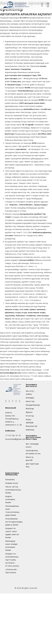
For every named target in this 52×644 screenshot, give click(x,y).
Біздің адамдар (30, 421)
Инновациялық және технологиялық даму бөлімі (12, 511)
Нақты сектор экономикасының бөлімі (12, 490)
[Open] (48, 5)
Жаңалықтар (32, 426)
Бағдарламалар (33, 405)
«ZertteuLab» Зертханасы (11, 571)
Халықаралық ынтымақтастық (33, 452)
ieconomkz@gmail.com (14, 439)
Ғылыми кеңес (12, 483)
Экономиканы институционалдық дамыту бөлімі (12, 522)
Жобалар (30, 409)
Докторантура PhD (32, 465)
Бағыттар (30, 401)
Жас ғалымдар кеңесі (32, 445)
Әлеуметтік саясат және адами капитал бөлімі (12, 533)
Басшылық (10, 479)
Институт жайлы (30, 393)
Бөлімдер (30, 398)
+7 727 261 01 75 (13, 435)
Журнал (29, 412)
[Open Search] (42, 5)
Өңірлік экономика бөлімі (10, 499)
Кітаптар (30, 416)
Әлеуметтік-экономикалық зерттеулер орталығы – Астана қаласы (12, 560)
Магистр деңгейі (30, 459)
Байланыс (30, 430)
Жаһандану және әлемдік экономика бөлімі (12, 546)
